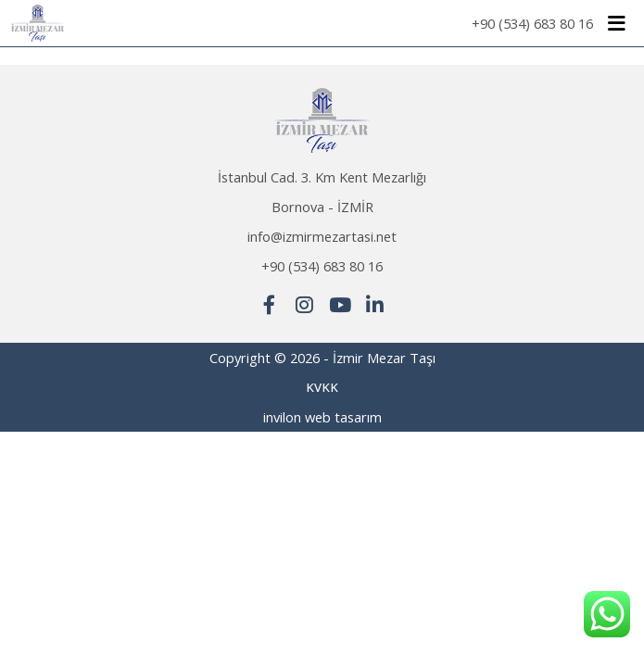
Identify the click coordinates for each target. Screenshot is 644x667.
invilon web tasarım (322, 417)
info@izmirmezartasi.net (322, 236)
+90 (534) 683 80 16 (532, 23)
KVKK (322, 387)
